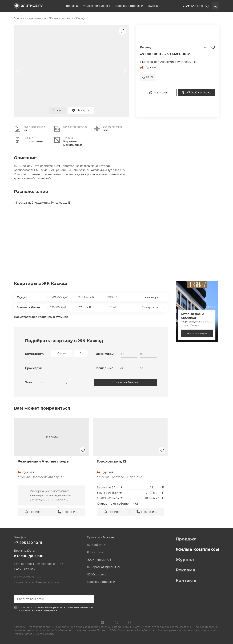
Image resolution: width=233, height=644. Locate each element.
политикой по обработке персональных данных (62, 607)
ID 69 (147, 77)
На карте (81, 110)
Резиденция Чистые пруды (43, 461)
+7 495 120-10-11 (28, 543)
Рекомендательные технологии (34, 634)
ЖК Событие (96, 545)
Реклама (185, 570)
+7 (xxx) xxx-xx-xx (196, 93)
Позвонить (68, 512)
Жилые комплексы (96, 6)
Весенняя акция (197, 333)
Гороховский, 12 (112, 461)
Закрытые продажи (129, 6)
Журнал (154, 6)
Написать (158, 93)
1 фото (58, 110)
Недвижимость (37, 18)
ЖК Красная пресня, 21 (103, 567)
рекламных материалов (44, 610)
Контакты (187, 580)
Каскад (81, 18)
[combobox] (56, 368)
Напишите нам (25, 569)
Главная (19, 18)
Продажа (71, 6)
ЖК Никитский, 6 (99, 560)
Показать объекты (125, 382)
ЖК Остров (95, 552)
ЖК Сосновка (97, 575)
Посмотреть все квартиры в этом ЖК (41, 317)
